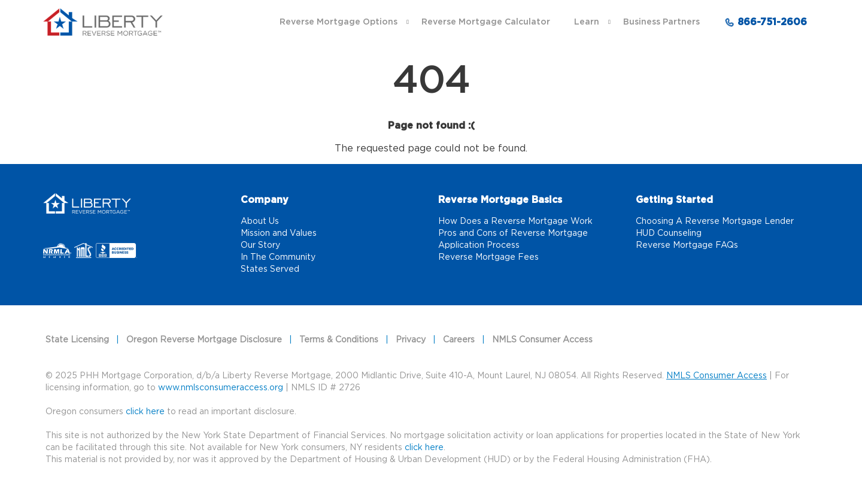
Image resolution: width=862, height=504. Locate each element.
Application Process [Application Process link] (479, 245)
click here (424, 448)
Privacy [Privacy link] (411, 340)
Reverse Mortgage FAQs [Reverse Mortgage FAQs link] (687, 245)
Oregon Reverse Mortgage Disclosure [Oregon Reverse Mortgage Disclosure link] (204, 340)
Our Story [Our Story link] (260, 245)
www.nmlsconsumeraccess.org (221, 388)
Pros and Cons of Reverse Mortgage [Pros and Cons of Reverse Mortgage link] (513, 233)
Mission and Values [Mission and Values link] (279, 233)
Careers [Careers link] (459, 340)
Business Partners (661, 22)
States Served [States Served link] (270, 269)
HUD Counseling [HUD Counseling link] (669, 233)
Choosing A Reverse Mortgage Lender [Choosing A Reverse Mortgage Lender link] (715, 221)
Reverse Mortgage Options (339, 22)
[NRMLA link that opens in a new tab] (59, 251)
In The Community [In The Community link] (278, 257)
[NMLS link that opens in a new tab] (85, 251)
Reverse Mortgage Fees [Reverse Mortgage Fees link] (488, 257)
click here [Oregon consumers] (145, 412)
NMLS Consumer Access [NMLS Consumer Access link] (542, 340)
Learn (587, 22)
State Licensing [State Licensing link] (77, 340)
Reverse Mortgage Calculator (486, 22)
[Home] (87, 202)
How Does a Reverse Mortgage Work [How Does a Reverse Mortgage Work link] (515, 221)
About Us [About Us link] (260, 221)
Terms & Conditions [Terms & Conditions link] (339, 340)
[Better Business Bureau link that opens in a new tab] (116, 251)
